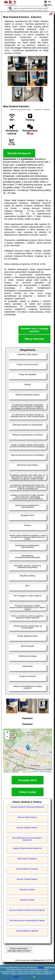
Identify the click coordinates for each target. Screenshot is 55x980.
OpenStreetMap (45, 771)
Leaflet (34, 771)
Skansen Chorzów (27, 900)
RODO (16, 977)
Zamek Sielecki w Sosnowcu (27, 869)
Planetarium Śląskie (27, 890)
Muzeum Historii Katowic (27, 817)
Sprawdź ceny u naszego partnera (34, 330)
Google (41, 967)
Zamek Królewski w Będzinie (27, 931)
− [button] (7, 737)
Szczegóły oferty (27, 780)
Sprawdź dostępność (19, 153)
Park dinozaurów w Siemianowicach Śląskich (27, 921)
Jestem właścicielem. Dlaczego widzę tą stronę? (19, 950)
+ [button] (7, 733)
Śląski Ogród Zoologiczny (27, 859)
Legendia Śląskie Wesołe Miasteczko (27, 848)
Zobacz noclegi (28, 792)
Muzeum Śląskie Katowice (27, 828)
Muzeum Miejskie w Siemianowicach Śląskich (27, 910)
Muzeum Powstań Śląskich (27, 879)
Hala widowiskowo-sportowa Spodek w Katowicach (27, 839)
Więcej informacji (34, 339)
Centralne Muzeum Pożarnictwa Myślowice (27, 807)
